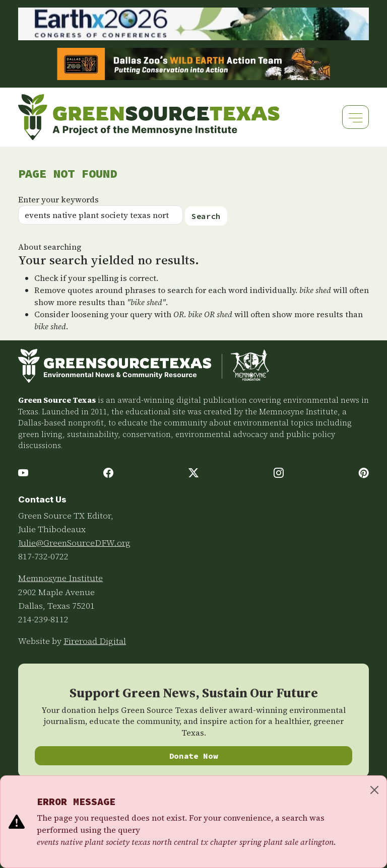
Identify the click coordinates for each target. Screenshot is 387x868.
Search (206, 216)
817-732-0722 (43, 556)
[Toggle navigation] (356, 117)
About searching (50, 247)
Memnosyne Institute (60, 578)
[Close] (374, 790)
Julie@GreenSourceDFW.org (74, 543)
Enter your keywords (58, 199)
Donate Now (194, 756)
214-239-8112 (43, 619)
